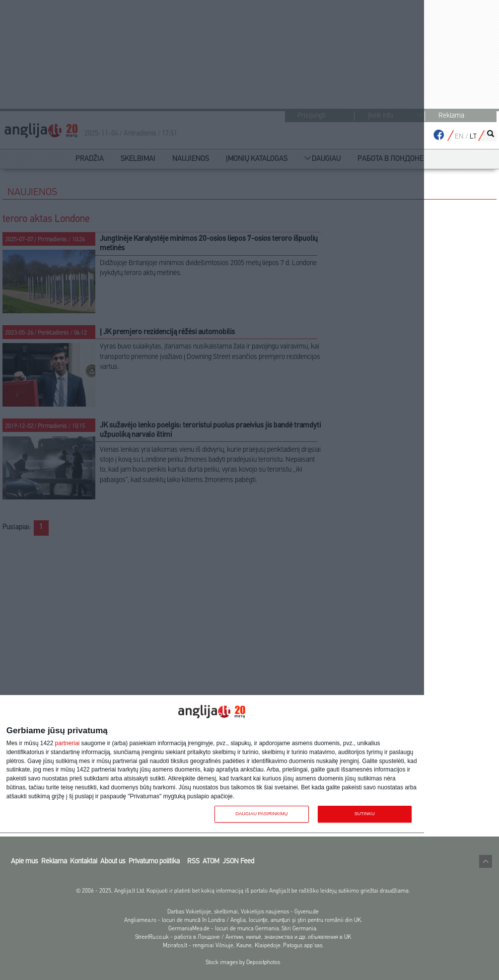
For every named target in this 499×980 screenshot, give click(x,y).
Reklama (451, 116)
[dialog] (212, 764)
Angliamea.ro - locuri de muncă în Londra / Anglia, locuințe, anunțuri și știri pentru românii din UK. (243, 920)
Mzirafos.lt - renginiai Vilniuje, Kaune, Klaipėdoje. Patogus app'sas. (243, 946)
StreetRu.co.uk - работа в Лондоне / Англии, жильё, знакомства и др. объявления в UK (243, 937)
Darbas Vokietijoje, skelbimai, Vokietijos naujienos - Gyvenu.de (243, 912)
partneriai (68, 744)
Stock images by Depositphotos (243, 963)
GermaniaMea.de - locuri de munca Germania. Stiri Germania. (243, 929)
